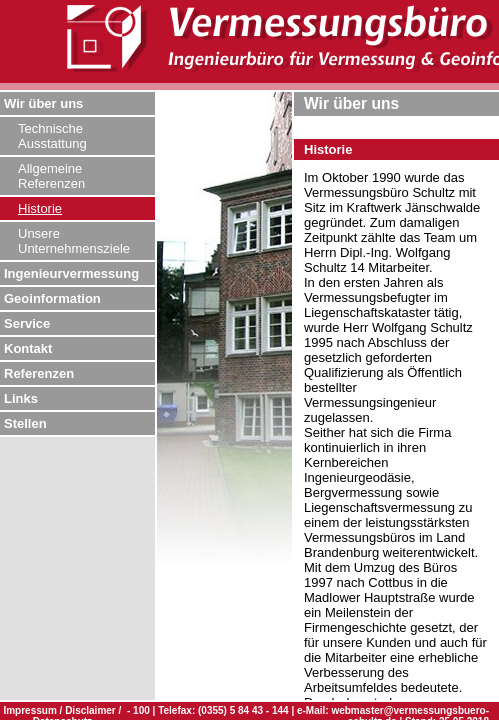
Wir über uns (43, 103)
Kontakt (28, 348)
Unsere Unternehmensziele (74, 241)
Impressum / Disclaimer (60, 710)
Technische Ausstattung (52, 136)
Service (27, 323)
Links (21, 398)
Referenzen (39, 373)
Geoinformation (52, 298)
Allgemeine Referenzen (51, 176)
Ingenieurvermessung (71, 273)
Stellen (25, 423)
